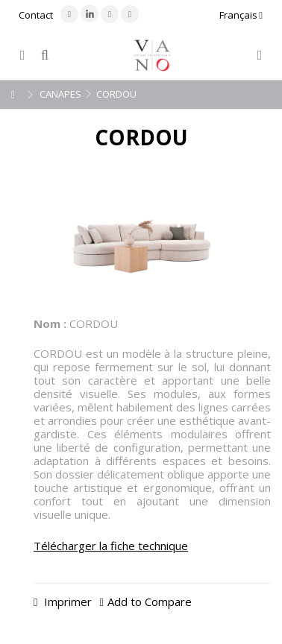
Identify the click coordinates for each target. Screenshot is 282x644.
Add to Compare (150, 602)
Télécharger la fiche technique (111, 546)
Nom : (50, 323)
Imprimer (66, 602)
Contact (36, 15)
